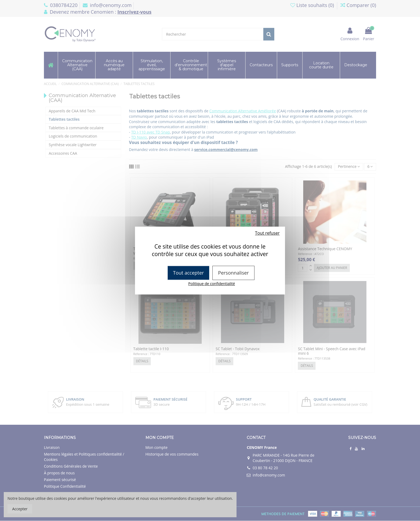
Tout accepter (188, 273)
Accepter (20, 509)
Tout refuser (267, 233)
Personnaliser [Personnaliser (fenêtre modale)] (233, 273)
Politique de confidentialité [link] (212, 284)
